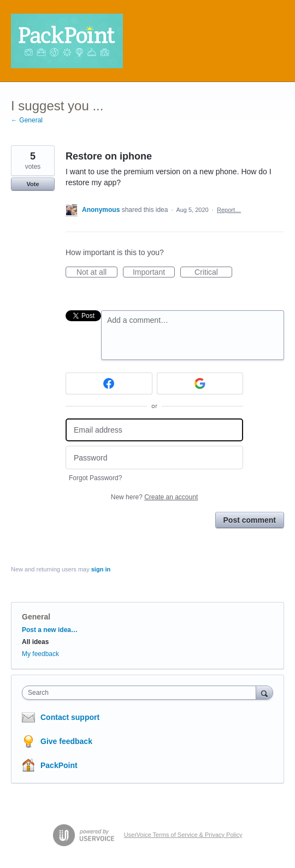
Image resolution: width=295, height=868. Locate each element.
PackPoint (59, 765)
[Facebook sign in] (109, 383)
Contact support (70, 717)
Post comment (250, 520)
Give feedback (66, 741)
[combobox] (141, 693)
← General (27, 120)
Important (154, 273)
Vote (33, 184)
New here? (154, 497)
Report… (229, 210)
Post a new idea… (50, 630)
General (36, 617)
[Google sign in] (200, 383)
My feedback (40, 654)
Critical (213, 273)
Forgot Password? (95, 478)
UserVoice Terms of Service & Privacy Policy (183, 835)
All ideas (35, 642)
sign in (101, 569)
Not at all (97, 273)
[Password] (154, 457)
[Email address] (154, 430)
